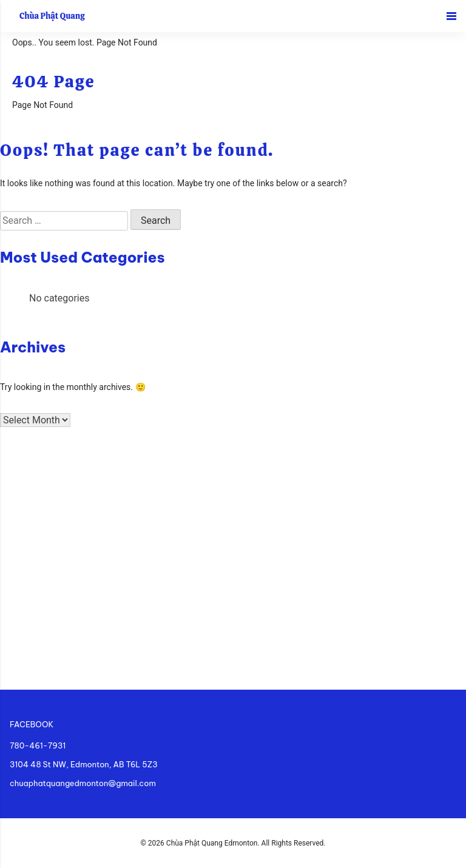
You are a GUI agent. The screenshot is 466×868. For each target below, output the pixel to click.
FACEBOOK (32, 724)
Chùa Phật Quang (52, 16)
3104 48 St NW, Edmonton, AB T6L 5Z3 (84, 764)
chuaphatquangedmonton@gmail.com (83, 783)
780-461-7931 (38, 745)
